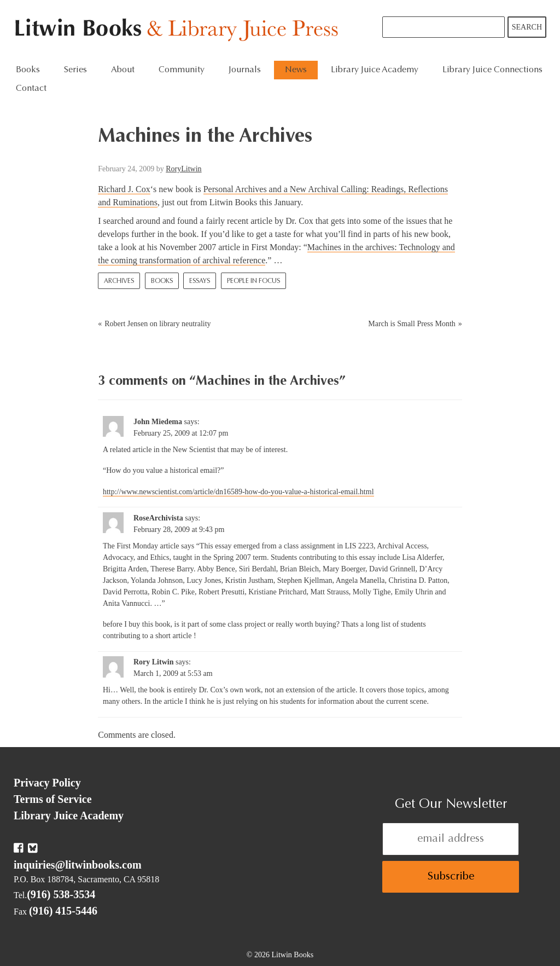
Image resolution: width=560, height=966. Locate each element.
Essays (200, 281)
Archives (119, 281)
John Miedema (158, 422)
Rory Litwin (154, 662)
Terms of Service (53, 799)
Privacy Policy (47, 783)
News (296, 70)
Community (182, 70)
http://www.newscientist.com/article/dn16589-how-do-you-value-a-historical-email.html (238, 492)
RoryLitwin (183, 169)
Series (75, 70)
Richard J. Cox (124, 189)
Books (28, 70)
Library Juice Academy (375, 70)
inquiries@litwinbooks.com (78, 865)
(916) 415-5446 (63, 911)
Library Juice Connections (492, 70)
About (123, 70)
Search (527, 27)
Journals (245, 70)
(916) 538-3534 (61, 894)
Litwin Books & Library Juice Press (179, 30)
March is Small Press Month (412, 324)
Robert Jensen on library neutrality (157, 324)
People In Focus (253, 281)
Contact (31, 89)
